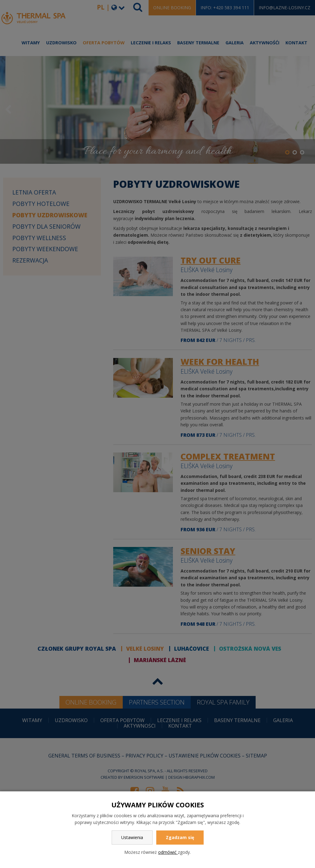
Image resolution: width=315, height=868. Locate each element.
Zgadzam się (180, 837)
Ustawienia (132, 837)
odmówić (168, 852)
